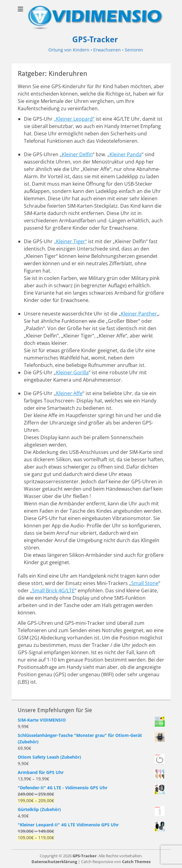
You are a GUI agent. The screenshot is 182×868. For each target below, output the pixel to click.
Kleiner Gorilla (72, 372)
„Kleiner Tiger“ (70, 241)
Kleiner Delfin (77, 154)
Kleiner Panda (126, 154)
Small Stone (145, 583)
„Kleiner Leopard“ (74, 119)
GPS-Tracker (95, 40)
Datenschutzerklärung (54, 862)
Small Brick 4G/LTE (53, 591)
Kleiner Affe (69, 393)
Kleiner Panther (139, 314)
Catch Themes (136, 862)
